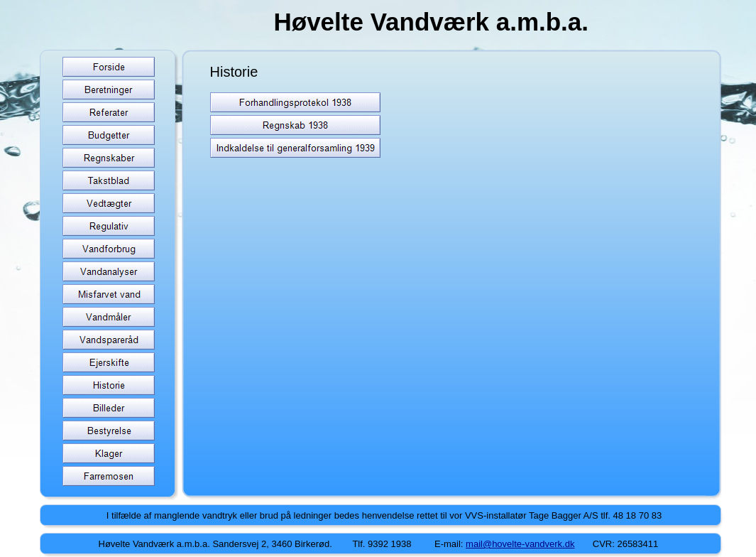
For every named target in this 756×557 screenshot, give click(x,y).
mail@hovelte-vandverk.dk (520, 544)
